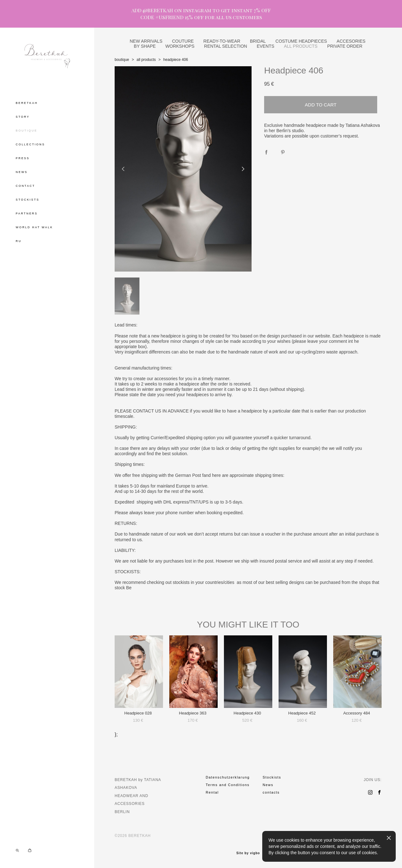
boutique (122, 60)
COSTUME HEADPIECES (301, 41)
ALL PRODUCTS (301, 46)
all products (146, 60)
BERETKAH (27, 103)
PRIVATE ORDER (345, 46)
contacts (271, 792)
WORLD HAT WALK (34, 227)
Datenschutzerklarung (228, 777)
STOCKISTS (27, 200)
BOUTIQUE (27, 131)
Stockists (272, 777)
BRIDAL (258, 41)
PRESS (23, 158)
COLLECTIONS (30, 144)
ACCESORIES (351, 41)
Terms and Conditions (228, 785)
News (268, 785)
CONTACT (25, 186)
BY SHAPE (145, 46)
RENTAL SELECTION (226, 46)
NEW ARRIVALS (146, 41)
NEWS (22, 172)
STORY (23, 117)
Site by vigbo (248, 853)
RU (19, 241)
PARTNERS (27, 213)
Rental (212, 792)
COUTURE (183, 41)
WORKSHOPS (180, 46)
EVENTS (265, 46)
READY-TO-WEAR (222, 41)
